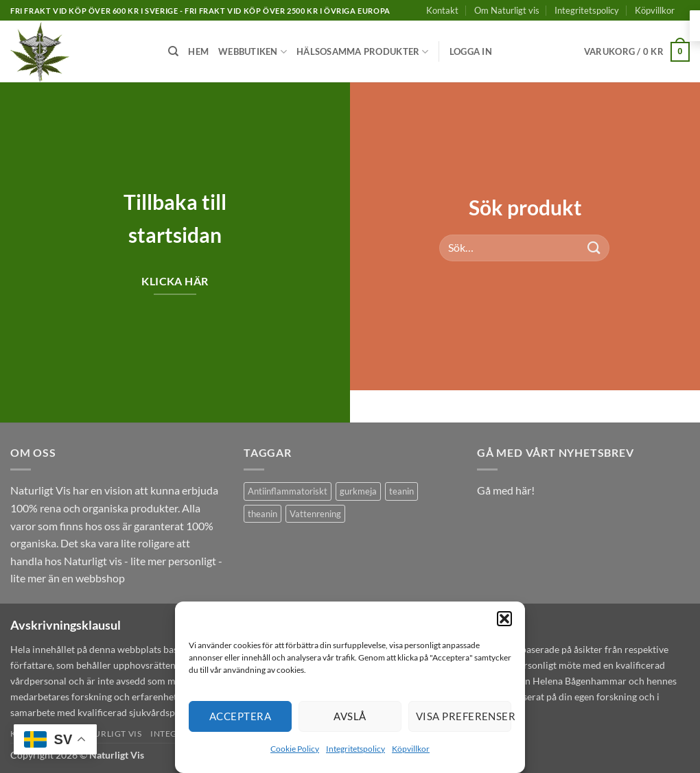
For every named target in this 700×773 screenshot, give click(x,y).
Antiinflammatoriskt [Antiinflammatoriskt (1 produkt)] (288, 491)
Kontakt (442, 10)
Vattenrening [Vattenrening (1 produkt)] (315, 514)
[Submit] (594, 247)
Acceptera (240, 716)
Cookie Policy (295, 749)
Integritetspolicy (355, 749)
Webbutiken (253, 52)
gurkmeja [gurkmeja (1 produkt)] (358, 491)
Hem (198, 51)
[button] (504, 619)
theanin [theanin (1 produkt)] (262, 514)
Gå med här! (506, 490)
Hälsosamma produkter (363, 52)
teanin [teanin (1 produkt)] (401, 491)
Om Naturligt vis (507, 10)
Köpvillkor (411, 749)
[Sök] (173, 51)
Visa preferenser (464, 716)
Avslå (350, 716)
